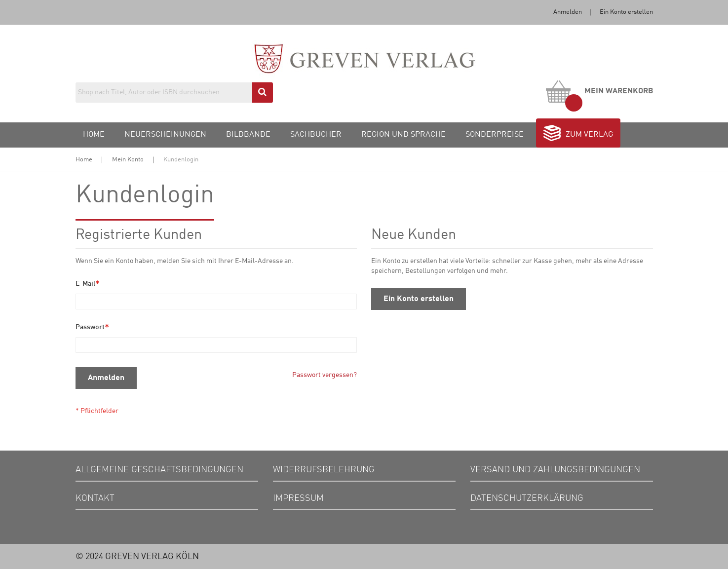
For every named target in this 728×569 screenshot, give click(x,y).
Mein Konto (128, 160)
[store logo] (364, 68)
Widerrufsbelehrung (324, 470)
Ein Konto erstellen (626, 12)
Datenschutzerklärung (527, 498)
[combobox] (174, 92)
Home (84, 160)
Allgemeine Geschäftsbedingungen (159, 470)
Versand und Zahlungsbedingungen (555, 470)
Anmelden (568, 12)
